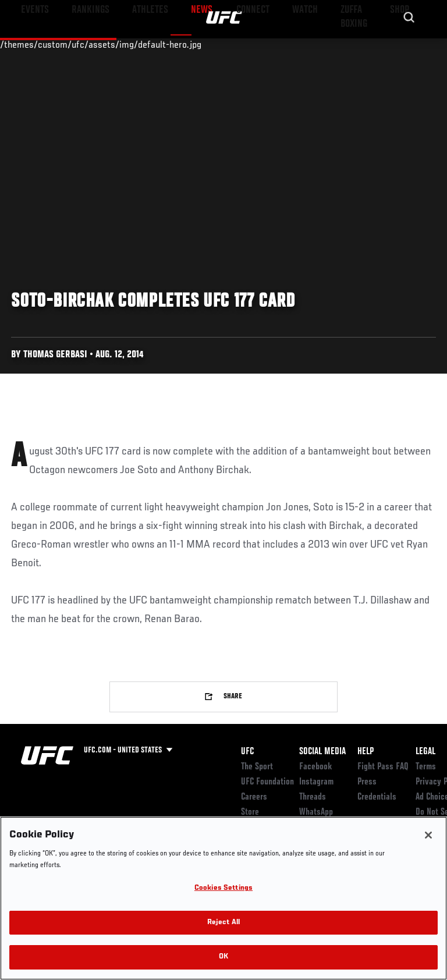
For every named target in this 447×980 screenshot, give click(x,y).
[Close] (428, 835)
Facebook (316, 767)
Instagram (316, 782)
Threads (313, 797)
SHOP (377, 44)
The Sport (257, 767)
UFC (247, 752)
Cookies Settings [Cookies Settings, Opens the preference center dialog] (223, 888)
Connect (229, 44)
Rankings (81, 44)
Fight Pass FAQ (383, 767)
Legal (425, 752)
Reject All (223, 923)
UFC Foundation (267, 782)
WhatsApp (316, 812)
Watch (276, 44)
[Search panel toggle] (409, 44)
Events (32, 44)
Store (250, 812)
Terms (426, 767)
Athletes (133, 44)
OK (223, 957)
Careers (254, 797)
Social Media (322, 752)
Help (366, 752)
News (178, 44)
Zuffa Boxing (322, 49)
